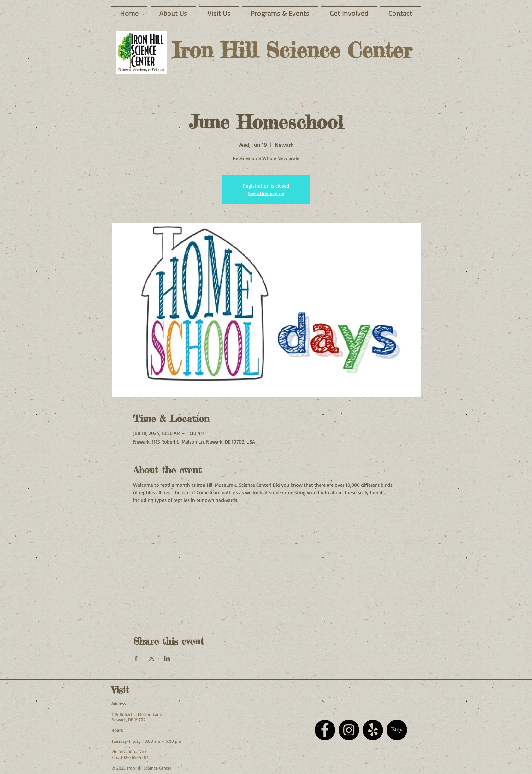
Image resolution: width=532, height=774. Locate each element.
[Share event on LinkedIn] (167, 658)
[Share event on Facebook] (136, 658)
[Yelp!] (373, 730)
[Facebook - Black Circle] (325, 730)
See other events (266, 193)
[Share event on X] (152, 658)
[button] (219, 13)
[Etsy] (397, 730)
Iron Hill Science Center (149, 768)
